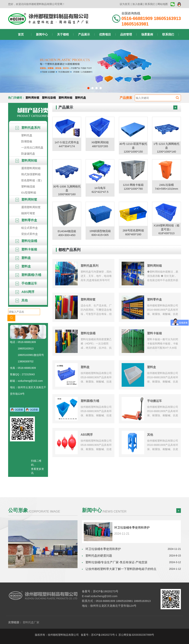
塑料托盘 (80, 98)
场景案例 (147, 34)
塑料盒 (23, 266)
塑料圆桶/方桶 (28, 275)
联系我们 (150, 4)
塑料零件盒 (26, 220)
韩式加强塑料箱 (31, 174)
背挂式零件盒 (30, 234)
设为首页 (125, 4)
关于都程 (63, 34)
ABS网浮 (25, 292)
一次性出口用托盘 (32, 147)
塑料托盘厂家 (31, 622)
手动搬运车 (26, 283)
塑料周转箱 (65, 98)
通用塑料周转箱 (31, 168)
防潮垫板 (27, 141)
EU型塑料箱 (29, 193)
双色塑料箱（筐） (32, 180)
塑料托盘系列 (28, 128)
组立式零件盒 (30, 228)
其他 (22, 300)
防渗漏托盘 (28, 154)
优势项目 (105, 34)
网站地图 (163, 4)
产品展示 (84, 34)
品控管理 (126, 34)
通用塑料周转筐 (31, 207)
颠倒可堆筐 (28, 213)
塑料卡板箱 (26, 249)
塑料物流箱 (28, 186)
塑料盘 (23, 258)
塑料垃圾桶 (49, 98)
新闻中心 (42, 34)
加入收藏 (138, 4)
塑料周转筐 (32, 98)
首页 (21, 34)
